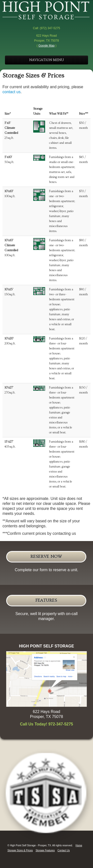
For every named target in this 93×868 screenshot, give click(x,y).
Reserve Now (46, 557)
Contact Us (64, 850)
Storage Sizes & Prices (20, 850)
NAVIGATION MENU (46, 60)
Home (79, 845)
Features (46, 600)
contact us (12, 92)
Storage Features (45, 850)
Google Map (46, 46)
